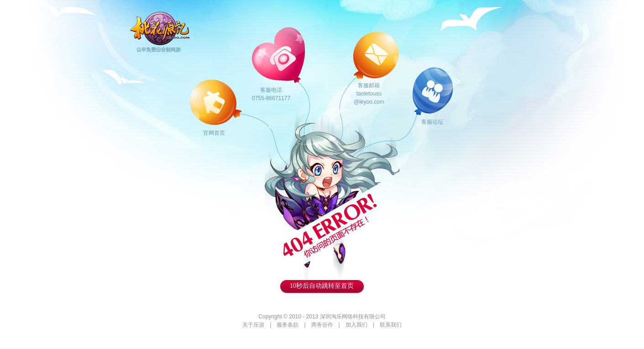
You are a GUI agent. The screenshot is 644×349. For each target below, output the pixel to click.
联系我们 (391, 325)
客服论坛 (432, 122)
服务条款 (288, 325)
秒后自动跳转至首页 (322, 286)
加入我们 (356, 325)
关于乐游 (253, 325)
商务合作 (322, 325)
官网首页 (214, 133)
